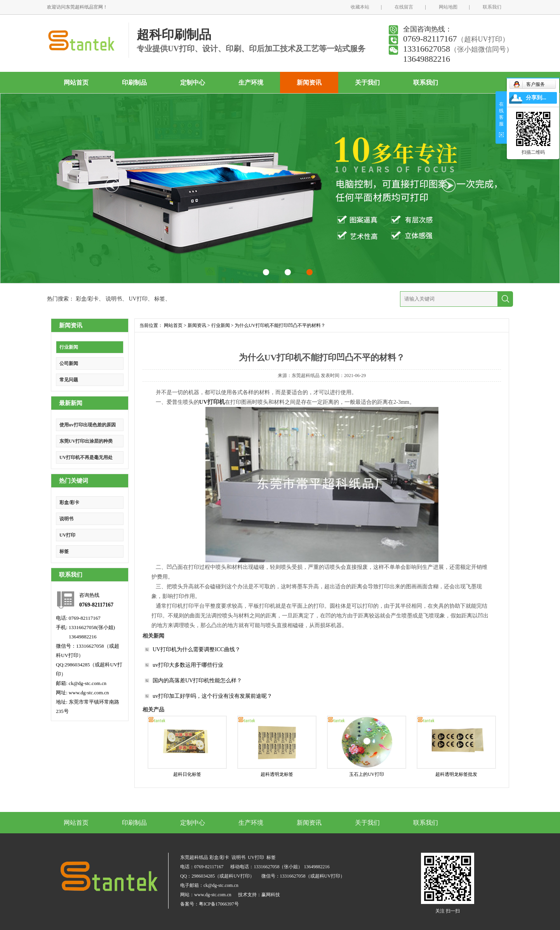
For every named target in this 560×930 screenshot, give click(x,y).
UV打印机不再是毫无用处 (86, 457)
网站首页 (76, 83)
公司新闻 (69, 363)
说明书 (114, 299)
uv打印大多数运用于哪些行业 (188, 665)
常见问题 (69, 380)
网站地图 (448, 7)
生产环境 (251, 83)
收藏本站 (360, 7)
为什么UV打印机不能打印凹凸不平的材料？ (280, 325)
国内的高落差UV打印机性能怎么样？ (197, 681)
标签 (160, 299)
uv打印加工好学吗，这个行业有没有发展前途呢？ (212, 696)
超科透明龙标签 (277, 774)
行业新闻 (69, 347)
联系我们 (492, 7)
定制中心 (193, 83)
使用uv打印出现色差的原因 (88, 425)
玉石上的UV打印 (366, 774)
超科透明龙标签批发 (456, 774)
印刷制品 (134, 83)
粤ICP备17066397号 (219, 904)
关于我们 (367, 83)
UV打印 (138, 299)
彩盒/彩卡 (87, 299)
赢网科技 (271, 895)
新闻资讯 (309, 83)
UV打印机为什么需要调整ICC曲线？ (197, 649)
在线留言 (404, 7)
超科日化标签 (187, 774)
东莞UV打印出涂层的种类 (86, 441)
